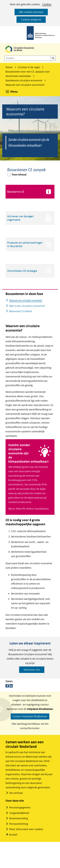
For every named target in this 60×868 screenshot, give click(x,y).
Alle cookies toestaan (31, 12)
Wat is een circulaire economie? (27, 306)
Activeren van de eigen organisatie (20, 218)
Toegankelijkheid (19, 813)
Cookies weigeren (31, 20)
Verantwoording (18, 818)
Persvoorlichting (19, 824)
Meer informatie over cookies (26, 829)
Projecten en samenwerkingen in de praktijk (25, 244)
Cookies (47, 4)
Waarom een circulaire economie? (26, 300)
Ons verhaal (16, 793)
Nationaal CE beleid (20, 311)
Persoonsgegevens (20, 807)
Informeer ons (32, 670)
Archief (13, 835)
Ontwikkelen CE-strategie (22, 271)
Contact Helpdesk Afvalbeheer (30, 716)
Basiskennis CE (16, 192)
